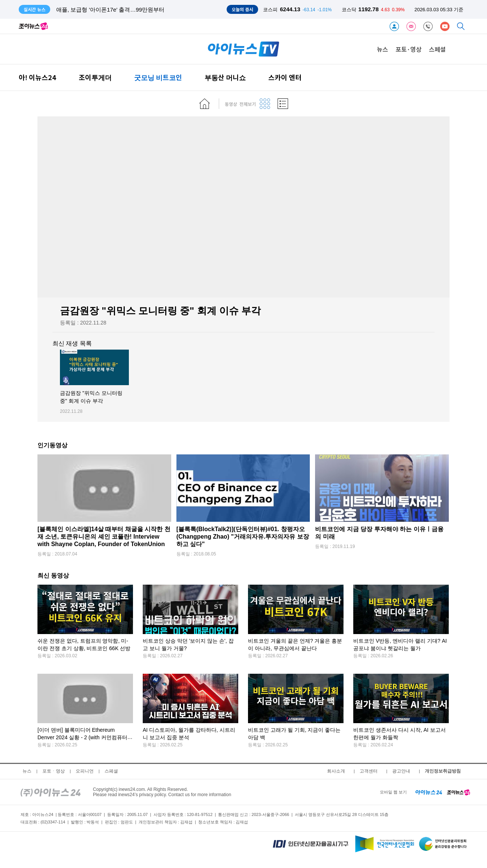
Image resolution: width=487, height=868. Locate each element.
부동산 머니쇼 (225, 77)
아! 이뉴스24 (37, 77)
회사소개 (336, 771)
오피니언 (85, 771)
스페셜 (437, 49)
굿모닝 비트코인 (158, 77)
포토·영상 (409, 49)
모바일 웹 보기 (393, 792)
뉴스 (382, 49)
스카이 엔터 (285, 77)
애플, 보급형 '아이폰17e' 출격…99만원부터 (110, 10)
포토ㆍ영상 (54, 771)
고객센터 (369, 771)
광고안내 (401, 771)
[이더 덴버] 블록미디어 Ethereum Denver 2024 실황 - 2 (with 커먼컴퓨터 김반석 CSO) (82, 738)
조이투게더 (95, 77)
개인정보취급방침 (443, 771)
